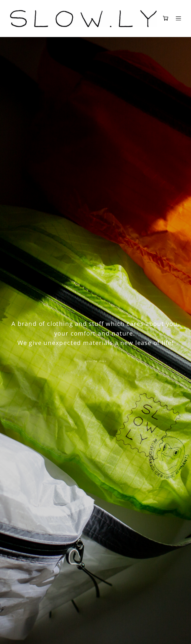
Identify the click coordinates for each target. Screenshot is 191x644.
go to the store (96, 361)
